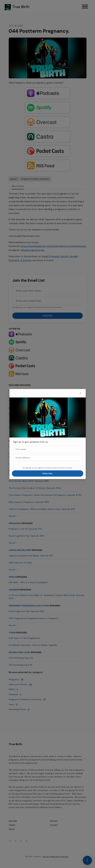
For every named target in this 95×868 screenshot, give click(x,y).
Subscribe (47, 473)
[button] (81, 393)
